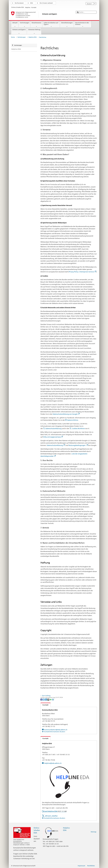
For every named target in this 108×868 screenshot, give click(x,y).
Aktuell (15, 25)
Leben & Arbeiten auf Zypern (51, 25)
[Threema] (48, 699)
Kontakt (45, 705)
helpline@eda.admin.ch (53, 763)
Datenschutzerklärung (53, 428)
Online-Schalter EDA (37, 830)
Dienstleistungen (67, 25)
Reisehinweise (36, 25)
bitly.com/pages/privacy (53, 437)
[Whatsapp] (51, 699)
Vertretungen (25, 25)
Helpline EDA (33, 37)
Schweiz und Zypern (19, 31)
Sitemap (93, 832)
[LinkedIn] (46, 699)
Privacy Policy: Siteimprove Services (82, 272)
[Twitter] (44, 699)
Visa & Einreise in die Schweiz (83, 25)
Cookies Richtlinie (78, 428)
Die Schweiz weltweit (46, 3)
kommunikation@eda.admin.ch (56, 730)
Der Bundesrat (19, 3)
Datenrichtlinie (73, 420)
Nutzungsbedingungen (78, 445)
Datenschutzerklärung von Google (66, 414)
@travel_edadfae (51, 816)
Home (13, 37)
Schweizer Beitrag (34, 31)
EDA (32, 3)
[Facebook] (42, 699)
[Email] (53, 699)
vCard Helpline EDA (55, 811)
